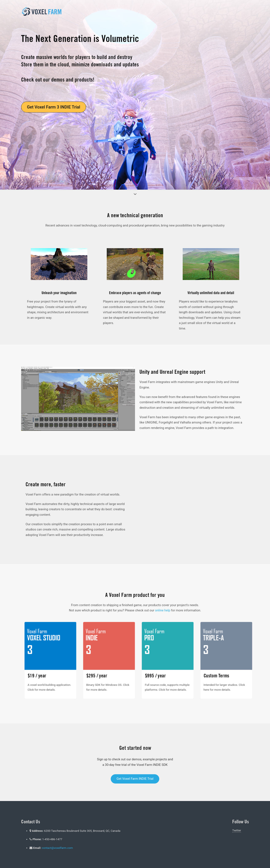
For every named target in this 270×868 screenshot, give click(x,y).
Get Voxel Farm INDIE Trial (135, 779)
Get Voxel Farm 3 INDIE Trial (54, 107)
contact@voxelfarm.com (57, 848)
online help (163, 610)
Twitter (237, 830)
